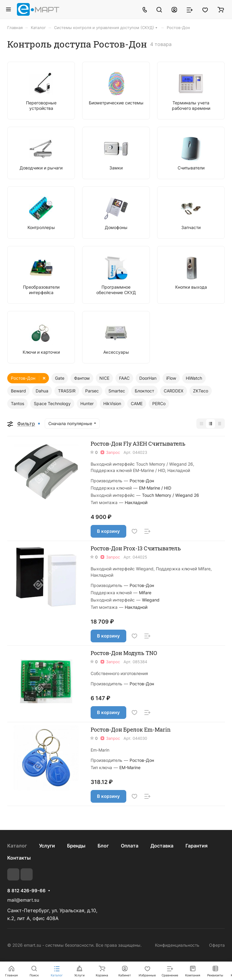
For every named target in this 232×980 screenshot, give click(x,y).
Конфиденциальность (177, 945)
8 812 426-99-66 (26, 891)
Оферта (217, 945)
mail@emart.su (23, 900)
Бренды (76, 846)
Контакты (19, 858)
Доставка (162, 846)
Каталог (17, 846)
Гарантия (197, 846)
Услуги (47, 846)
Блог (103, 846)
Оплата (130, 846)
